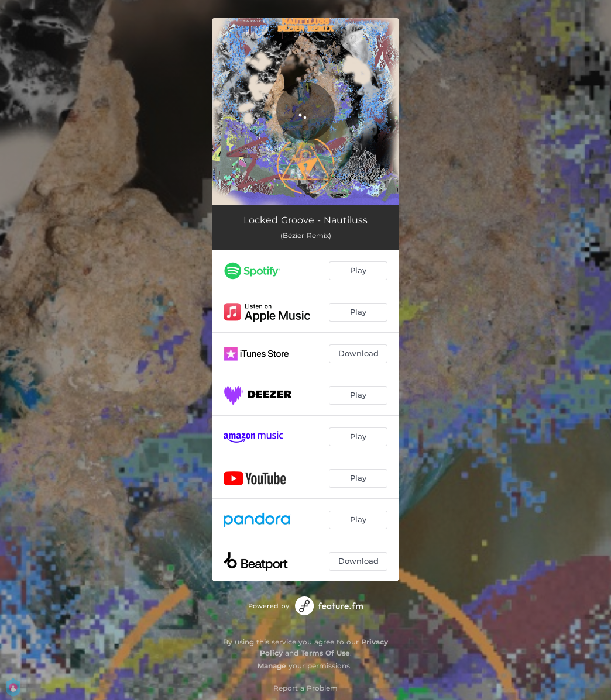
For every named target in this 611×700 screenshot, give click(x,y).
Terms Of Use (325, 653)
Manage (272, 666)
